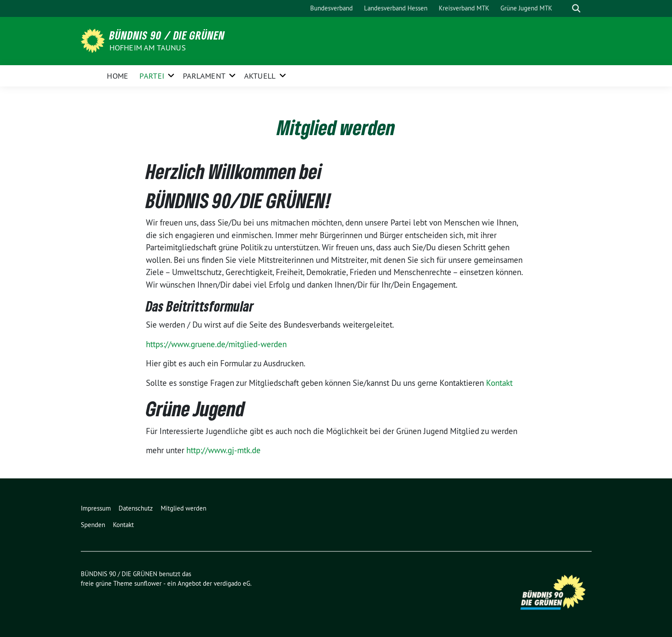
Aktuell (260, 76)
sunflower (148, 583)
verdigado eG (232, 583)
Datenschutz (136, 508)
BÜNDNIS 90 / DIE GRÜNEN (167, 35)
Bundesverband (331, 8)
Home (118, 76)
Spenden (93, 525)
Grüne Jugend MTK (526, 8)
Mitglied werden (184, 508)
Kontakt (499, 383)
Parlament (204, 76)
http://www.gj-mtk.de (223, 450)
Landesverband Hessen (396, 8)
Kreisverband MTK (464, 8)
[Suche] (564, 8)
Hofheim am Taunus (148, 48)
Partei (152, 76)
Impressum (96, 508)
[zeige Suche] (576, 8)
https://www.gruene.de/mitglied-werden (216, 344)
